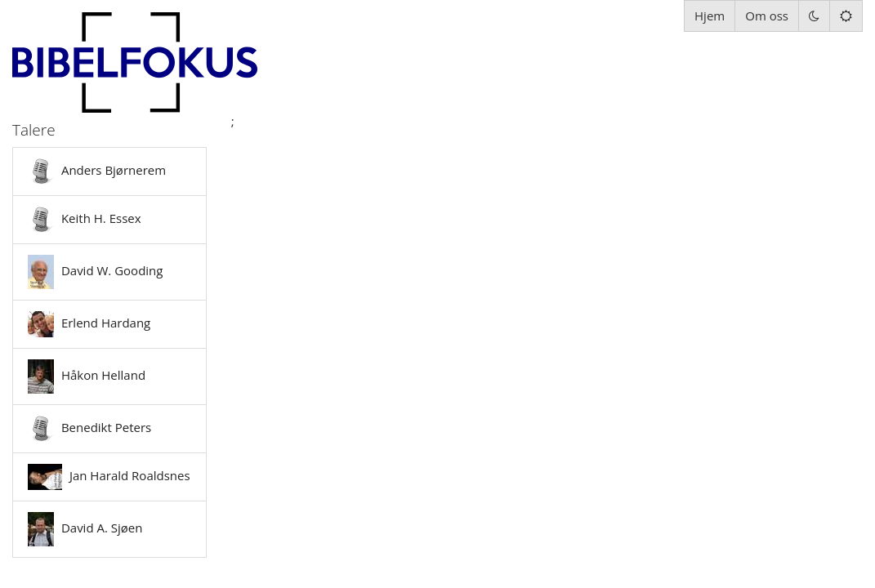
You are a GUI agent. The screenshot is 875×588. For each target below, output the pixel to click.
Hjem (710, 16)
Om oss (767, 16)
